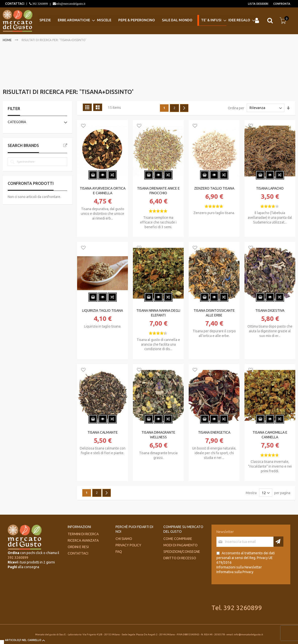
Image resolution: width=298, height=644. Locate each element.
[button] (83, 126)
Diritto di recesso (180, 558)
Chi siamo (124, 539)
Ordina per (236, 108)
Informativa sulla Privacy (235, 572)
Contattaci (78, 553)
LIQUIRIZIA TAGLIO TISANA (103, 310)
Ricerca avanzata (83, 540)
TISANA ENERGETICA (214, 432)
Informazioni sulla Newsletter (239, 567)
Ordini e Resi (78, 547)
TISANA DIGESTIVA (270, 310)
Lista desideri (258, 4)
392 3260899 (40, 4)
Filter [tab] (14, 109)
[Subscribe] (278, 542)
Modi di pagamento (180, 545)
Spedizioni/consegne (182, 552)
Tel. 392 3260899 (237, 608)
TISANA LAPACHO (270, 188)
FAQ (119, 552)
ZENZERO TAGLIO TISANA (214, 188)
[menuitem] (47, 20)
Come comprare (178, 539)
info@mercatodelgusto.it (71, 4)
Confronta (282, 4)
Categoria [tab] (17, 122)
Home (8, 40)
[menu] (145, 21)
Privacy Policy (128, 545)
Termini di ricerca (83, 534)
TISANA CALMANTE (103, 432)
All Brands (65, 145)
